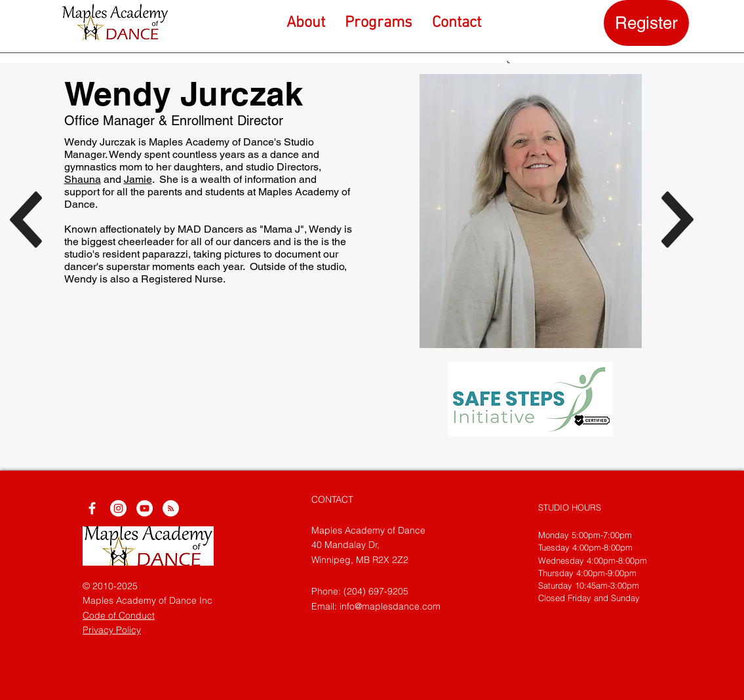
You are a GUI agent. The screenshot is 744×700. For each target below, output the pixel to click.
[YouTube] (145, 508)
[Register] (646, 23)
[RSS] (171, 508)
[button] (379, 23)
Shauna (83, 179)
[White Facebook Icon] (92, 508)
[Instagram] (118, 508)
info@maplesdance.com (390, 606)
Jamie (138, 179)
